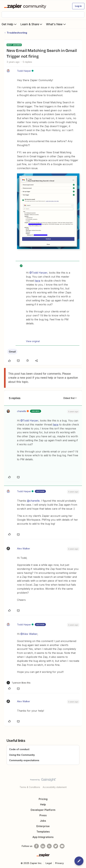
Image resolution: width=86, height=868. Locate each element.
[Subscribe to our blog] (49, 846)
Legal (49, 863)
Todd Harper (24, 71)
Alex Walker (24, 549)
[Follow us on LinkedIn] (43, 846)
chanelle (22, 411)
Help (43, 804)
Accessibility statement (55, 787)
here (37, 281)
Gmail (12, 352)
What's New (56, 24)
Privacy (59, 863)
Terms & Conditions (30, 787)
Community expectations (24, 760)
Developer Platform (43, 810)
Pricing (43, 799)
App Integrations (43, 837)
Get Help (9, 24)
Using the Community (22, 755)
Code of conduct (19, 749)
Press (43, 815)
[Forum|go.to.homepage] (26, 6)
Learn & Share (32, 24)
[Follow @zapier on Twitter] (56, 846)
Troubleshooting (17, 33)
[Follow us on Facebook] (36, 846)
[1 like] (19, 683)
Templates (43, 832)
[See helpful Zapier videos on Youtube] (62, 846)
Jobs (43, 821)
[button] (78, 6)
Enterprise (43, 826)
